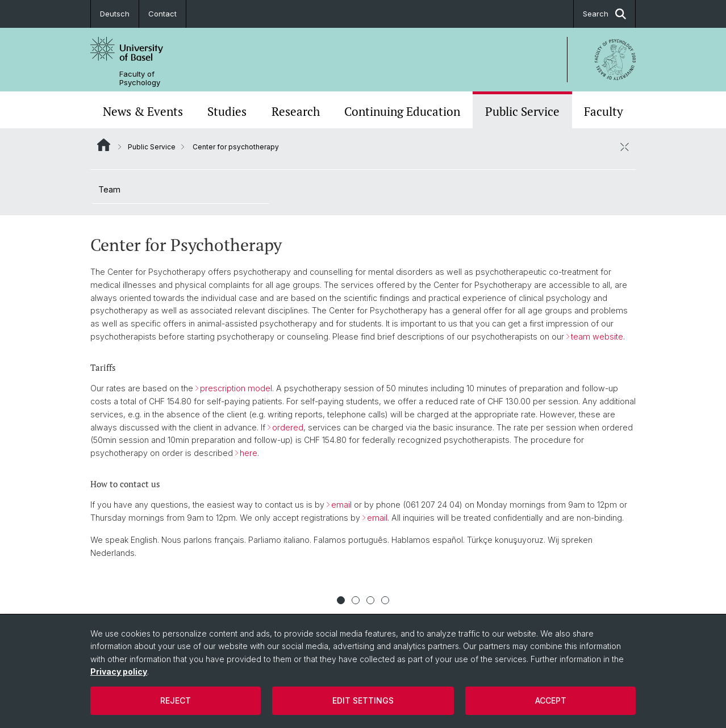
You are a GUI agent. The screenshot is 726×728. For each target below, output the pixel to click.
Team (109, 189)
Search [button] (604, 14)
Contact (162, 14)
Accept (551, 700)
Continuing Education (402, 111)
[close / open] (624, 147)
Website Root (104, 145)
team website (597, 336)
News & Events (143, 111)
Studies (227, 111)
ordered (288, 427)
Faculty (604, 111)
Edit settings (363, 700)
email (341, 505)
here (249, 453)
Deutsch (115, 14)
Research (296, 111)
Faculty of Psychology (140, 78)
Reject (176, 700)
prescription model (236, 388)
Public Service (522, 111)
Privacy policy (119, 671)
